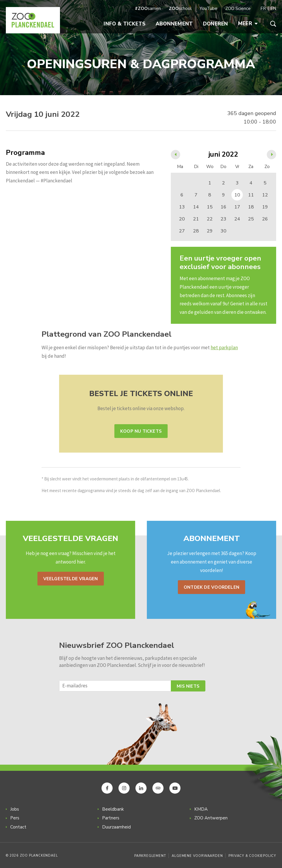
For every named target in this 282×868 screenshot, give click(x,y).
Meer (248, 24)
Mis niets (188, 686)
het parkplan (224, 347)
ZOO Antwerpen (211, 818)
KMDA (201, 809)
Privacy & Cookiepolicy (252, 856)
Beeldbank (113, 809)
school (180, 8)
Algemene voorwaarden (197, 856)
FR (263, 8)
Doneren (216, 24)
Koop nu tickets (141, 431)
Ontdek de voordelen (211, 587)
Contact (18, 827)
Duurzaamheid (116, 827)
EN (273, 8)
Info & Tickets (124, 24)
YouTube (208, 8)
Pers (15, 818)
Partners (111, 818)
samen (148, 8)
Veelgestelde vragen (71, 579)
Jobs (15, 809)
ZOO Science (238, 8)
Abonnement (174, 24)
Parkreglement (150, 856)
